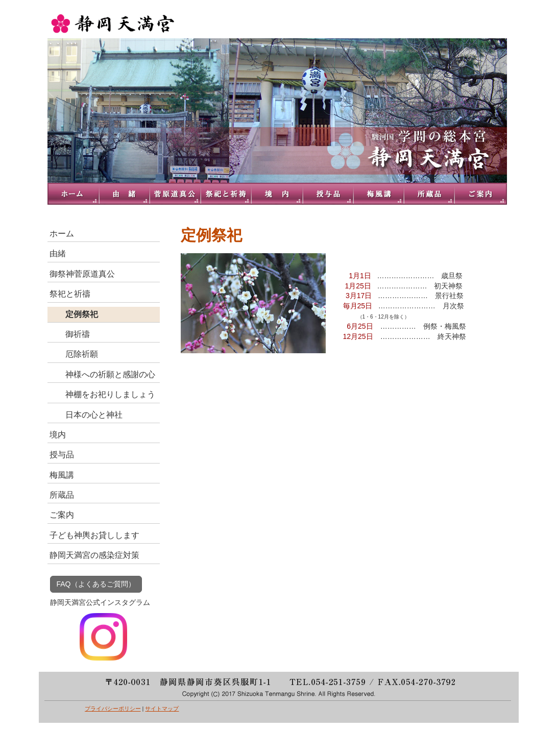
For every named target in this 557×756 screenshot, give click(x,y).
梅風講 (379, 194)
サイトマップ (162, 709)
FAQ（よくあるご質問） (96, 584)
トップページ (73, 194)
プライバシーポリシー (113, 709)
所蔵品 (430, 194)
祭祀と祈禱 (226, 194)
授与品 (328, 194)
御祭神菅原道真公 (175, 194)
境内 (277, 194)
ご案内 (481, 194)
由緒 (124, 194)
